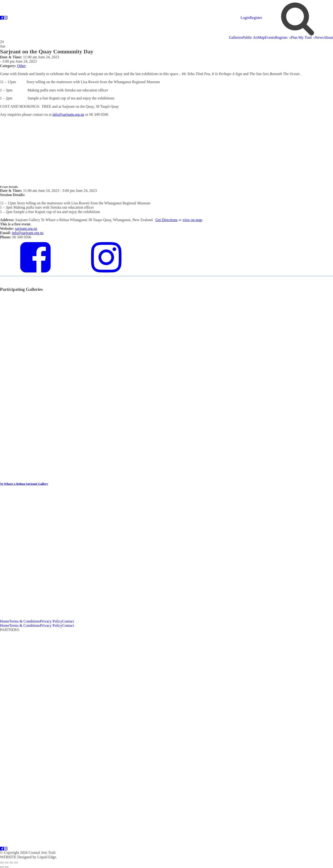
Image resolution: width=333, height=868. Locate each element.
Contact (68, 621)
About (328, 37)
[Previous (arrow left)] (2, 867)
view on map (192, 220)
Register (256, 18)
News (319, 37)
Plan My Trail (301, 37)
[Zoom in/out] (2, 863)
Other (21, 66)
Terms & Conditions (25, 621)
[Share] (11, 863)
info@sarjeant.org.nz (68, 114)
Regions (281, 37)
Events (270, 37)
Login (245, 18)
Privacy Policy (51, 621)
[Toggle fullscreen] (7, 863)
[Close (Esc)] (16, 863)
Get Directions (166, 220)
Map (261, 37)
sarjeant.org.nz (26, 229)
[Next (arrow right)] (7, 867)
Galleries (236, 37)
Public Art (250, 37)
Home (5, 621)
